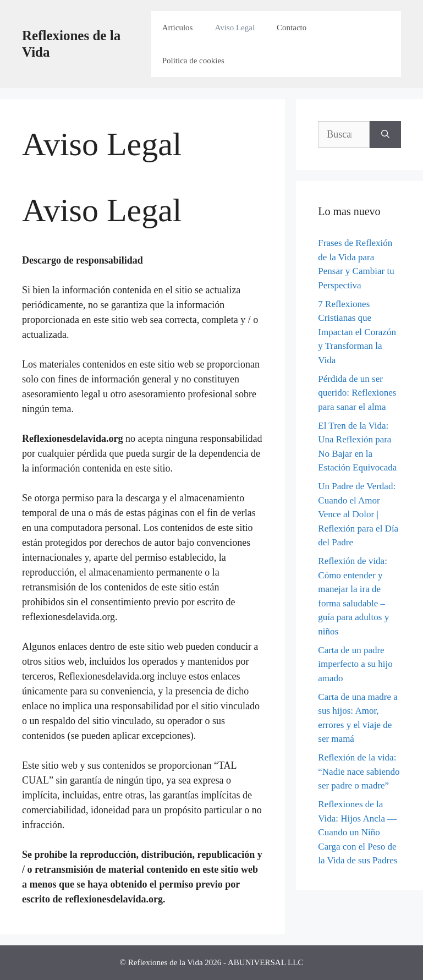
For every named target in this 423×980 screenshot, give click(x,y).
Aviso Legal (235, 28)
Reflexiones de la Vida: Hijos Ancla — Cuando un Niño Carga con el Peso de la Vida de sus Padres (358, 832)
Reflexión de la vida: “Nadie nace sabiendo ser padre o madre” (359, 771)
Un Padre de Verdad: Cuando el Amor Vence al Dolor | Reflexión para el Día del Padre (358, 514)
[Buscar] (385, 135)
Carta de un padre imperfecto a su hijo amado (355, 664)
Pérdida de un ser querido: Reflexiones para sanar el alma (357, 393)
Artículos (178, 28)
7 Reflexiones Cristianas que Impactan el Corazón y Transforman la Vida (357, 332)
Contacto (292, 28)
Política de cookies (193, 61)
